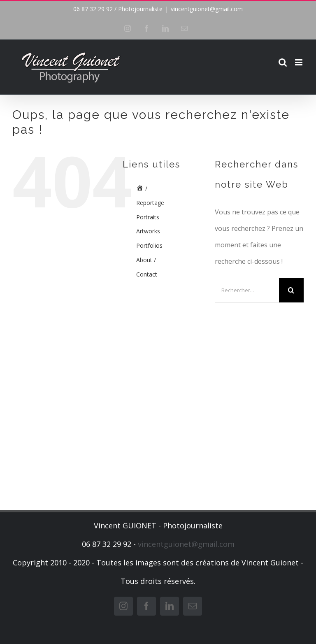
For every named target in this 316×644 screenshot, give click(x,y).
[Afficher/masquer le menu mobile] (299, 62)
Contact (147, 274)
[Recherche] (291, 290)
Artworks (148, 231)
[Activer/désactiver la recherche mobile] (283, 62)
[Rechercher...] (247, 290)
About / (146, 260)
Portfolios (149, 245)
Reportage (150, 203)
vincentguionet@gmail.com (207, 9)
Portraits (148, 217)
